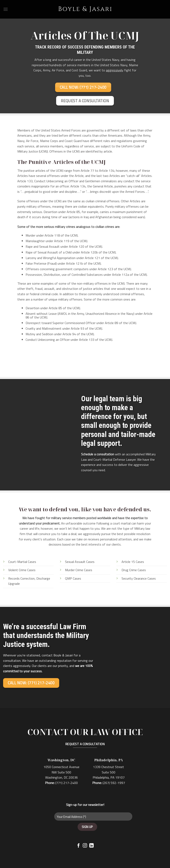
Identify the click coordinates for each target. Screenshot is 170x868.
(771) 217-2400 (67, 783)
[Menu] (6, 9)
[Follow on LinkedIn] (91, 846)
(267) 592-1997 (114, 783)
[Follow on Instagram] (85, 846)
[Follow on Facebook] (79, 846)
